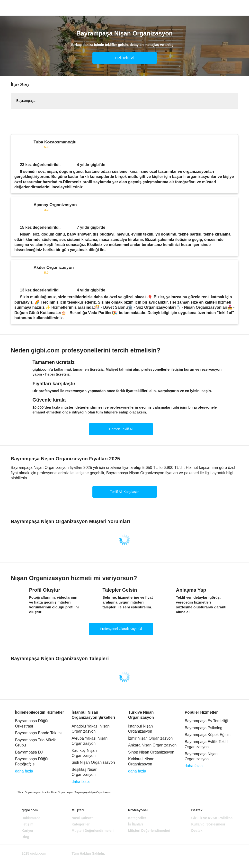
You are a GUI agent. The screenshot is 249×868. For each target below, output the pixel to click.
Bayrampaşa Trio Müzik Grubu (35, 743)
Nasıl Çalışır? (83, 818)
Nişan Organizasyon (29, 793)
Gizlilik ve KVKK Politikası (213, 818)
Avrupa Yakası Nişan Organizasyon (90, 741)
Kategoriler (81, 824)
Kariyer (27, 831)
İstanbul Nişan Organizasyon (140, 729)
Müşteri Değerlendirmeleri (93, 831)
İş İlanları (136, 824)
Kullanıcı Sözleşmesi (208, 824)
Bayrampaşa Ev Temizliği (206, 721)
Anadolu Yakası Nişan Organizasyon (91, 729)
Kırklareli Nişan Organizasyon (141, 762)
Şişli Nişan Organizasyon (93, 762)
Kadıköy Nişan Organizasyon (84, 753)
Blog (25, 837)
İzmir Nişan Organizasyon (150, 738)
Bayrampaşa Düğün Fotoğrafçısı (32, 762)
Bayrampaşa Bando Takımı (38, 733)
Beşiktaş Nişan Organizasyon (85, 772)
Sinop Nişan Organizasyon (151, 752)
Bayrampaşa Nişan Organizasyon (201, 756)
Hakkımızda (31, 818)
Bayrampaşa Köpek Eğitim (208, 735)
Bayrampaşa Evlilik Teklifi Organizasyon (207, 744)
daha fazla (24, 771)
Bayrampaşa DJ (29, 752)
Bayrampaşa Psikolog (204, 728)
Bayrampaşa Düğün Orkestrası (32, 723)
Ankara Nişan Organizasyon (152, 745)
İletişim (27, 824)
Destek (197, 831)
